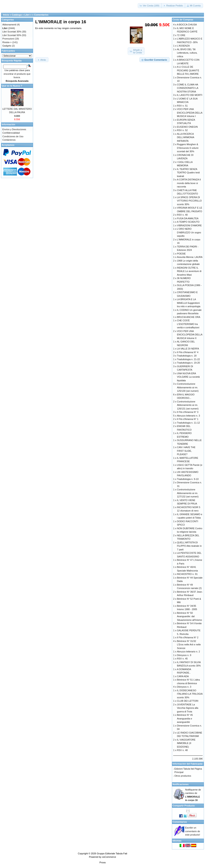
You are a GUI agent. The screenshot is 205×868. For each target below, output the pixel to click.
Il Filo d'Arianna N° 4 (188, 352)
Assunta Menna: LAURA (190, 257)
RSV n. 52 (182, 130)
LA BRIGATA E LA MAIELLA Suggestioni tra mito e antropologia (189, 303)
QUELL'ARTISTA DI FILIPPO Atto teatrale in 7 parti (189, 546)
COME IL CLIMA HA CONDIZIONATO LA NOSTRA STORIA (188, 88)
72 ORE (181, 35)
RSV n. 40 (182, 215)
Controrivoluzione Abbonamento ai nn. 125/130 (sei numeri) (188, 387)
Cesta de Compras (183, 20)
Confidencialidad (11, 133)
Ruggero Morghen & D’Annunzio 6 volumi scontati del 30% (188, 148)
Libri (27, 15)
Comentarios (41, 15)
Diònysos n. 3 (184, 687)
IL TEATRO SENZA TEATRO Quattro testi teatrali (188, 173)
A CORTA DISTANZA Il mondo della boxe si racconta (189, 183)
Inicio (6, 15)
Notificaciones (181, 784)
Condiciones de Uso (13, 136)
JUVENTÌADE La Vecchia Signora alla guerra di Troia (188, 708)
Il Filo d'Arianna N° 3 (188, 412)
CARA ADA (183, 676)
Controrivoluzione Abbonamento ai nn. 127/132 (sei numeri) (188, 493)
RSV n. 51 (182, 106)
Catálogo (17, 15)
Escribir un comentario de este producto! (193, 831)
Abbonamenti (9, 25)
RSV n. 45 (182, 659)
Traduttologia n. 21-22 (188, 359)
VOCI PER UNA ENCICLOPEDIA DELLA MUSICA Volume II (190, 335)
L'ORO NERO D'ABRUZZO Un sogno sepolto (189, 232)
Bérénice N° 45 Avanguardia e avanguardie (185, 718)
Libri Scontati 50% (12, 35)
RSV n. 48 (182, 750)
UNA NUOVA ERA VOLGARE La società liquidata (188, 377)
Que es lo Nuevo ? (12, 86)
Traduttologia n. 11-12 (188, 423)
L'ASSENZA (183, 46)
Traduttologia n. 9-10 (188, 479)
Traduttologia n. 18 (187, 356)
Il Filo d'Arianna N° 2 (188, 637)
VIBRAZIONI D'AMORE (189, 225)
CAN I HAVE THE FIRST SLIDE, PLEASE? (186, 451)
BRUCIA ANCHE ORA (189, 317)
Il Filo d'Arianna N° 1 (188, 419)
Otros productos (183, 776)
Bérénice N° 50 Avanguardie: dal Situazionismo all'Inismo (190, 616)
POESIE (181, 254)
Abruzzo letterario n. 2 (189, 652)
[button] (150, 6)
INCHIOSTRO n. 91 (187, 574)
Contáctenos (9, 140)
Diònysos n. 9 (184, 655)
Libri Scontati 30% (12, 32)
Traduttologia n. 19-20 (188, 363)
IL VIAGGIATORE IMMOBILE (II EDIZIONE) (186, 743)
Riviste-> (7, 42)
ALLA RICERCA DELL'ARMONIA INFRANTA (186, 137)
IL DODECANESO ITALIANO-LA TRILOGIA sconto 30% (190, 694)
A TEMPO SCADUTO (188, 222)
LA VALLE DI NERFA (188, 349)
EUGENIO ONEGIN (187, 127)
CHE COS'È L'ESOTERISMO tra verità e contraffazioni (188, 324)
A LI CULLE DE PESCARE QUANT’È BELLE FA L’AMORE (188, 70)
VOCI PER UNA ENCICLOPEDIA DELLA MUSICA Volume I (190, 113)
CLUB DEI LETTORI (188, 701)
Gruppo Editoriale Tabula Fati (112, 853)
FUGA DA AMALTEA (188, 218)
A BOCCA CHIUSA (187, 25)
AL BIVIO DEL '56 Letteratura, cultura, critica (187, 53)
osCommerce (109, 857)
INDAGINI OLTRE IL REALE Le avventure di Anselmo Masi (189, 271)
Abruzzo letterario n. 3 (189, 416)
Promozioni (8, 39)
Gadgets (7, 46)
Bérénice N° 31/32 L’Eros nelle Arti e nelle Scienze (189, 645)
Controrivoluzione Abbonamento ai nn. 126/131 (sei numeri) (188, 405)
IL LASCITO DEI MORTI (190, 95)
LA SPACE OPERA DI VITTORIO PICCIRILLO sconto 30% (189, 201)
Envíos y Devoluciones (14, 129)
